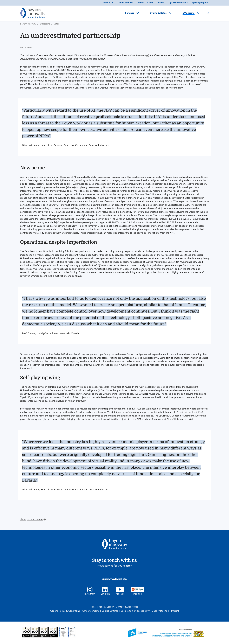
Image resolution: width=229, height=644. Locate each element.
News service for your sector (115, 566)
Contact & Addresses (127, 607)
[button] (145, 13)
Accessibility (178, 3)
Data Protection (161, 611)
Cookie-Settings (110, 611)
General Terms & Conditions (65, 611)
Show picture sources (31, 520)
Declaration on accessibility (135, 611)
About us (108, 3)
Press (161, 3)
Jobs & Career (145, 3)
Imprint (175, 611)
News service (126, 3)
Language (199, 3)
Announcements (91, 611)
